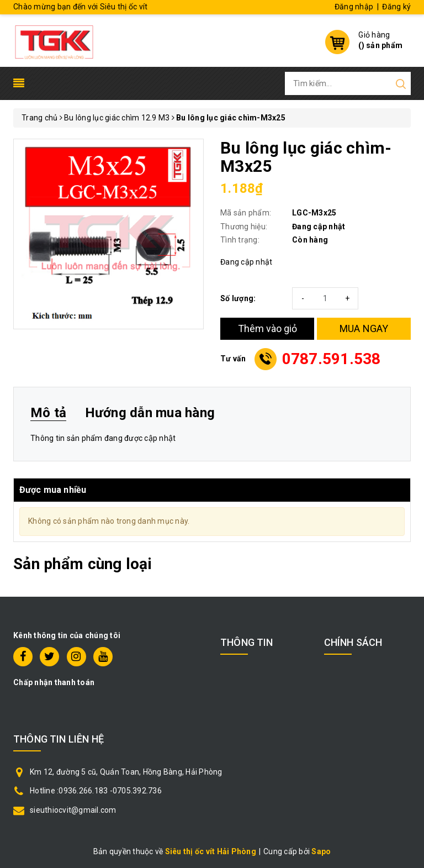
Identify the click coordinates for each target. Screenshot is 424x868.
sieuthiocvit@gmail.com (73, 810)
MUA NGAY (364, 328)
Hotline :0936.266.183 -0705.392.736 (96, 791)
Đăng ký (396, 7)
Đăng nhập (354, 7)
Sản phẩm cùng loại (83, 564)
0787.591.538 (332, 359)
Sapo (321, 851)
